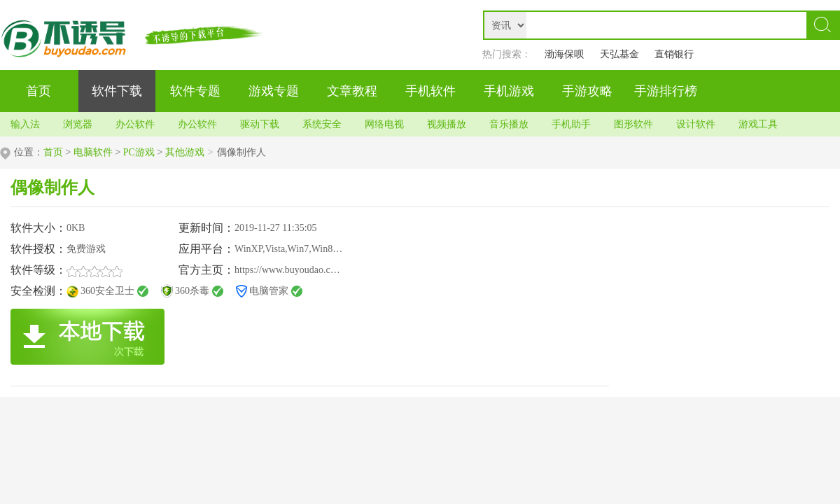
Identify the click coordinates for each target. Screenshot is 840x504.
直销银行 (674, 54)
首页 (53, 152)
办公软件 (135, 124)
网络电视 (384, 124)
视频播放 (447, 124)
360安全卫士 (107, 291)
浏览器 (78, 124)
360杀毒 (192, 291)
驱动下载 (260, 124)
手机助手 (571, 124)
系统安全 (322, 124)
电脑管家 (269, 291)
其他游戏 (185, 152)
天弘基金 (619, 54)
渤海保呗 (564, 54)
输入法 (25, 124)
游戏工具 (758, 124)
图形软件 (633, 124)
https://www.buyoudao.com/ (290, 270)
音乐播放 (509, 124)
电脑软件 (93, 152)
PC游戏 (139, 152)
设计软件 (696, 124)
